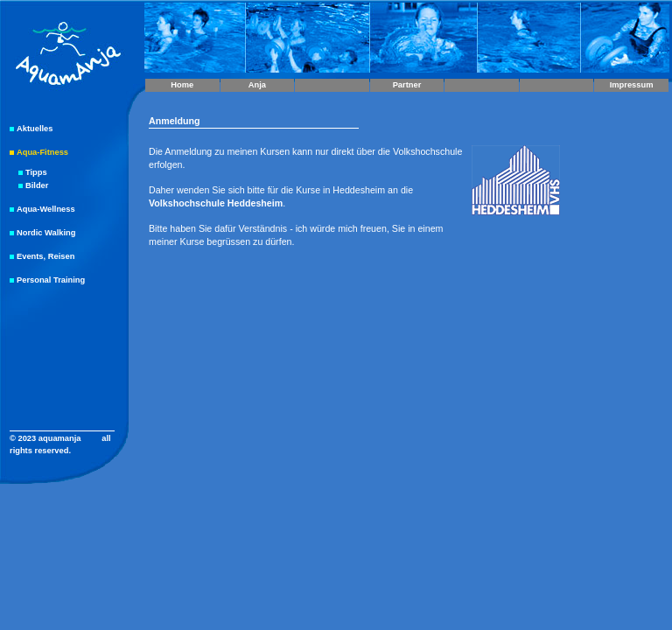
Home (182, 85)
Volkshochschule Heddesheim (216, 203)
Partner (407, 85)
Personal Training (51, 280)
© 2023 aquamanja (45, 438)
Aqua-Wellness (46, 209)
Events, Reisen (45, 256)
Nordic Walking (46, 233)
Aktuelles (35, 129)
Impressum (632, 85)
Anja (257, 85)
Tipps (36, 172)
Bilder (37, 185)
